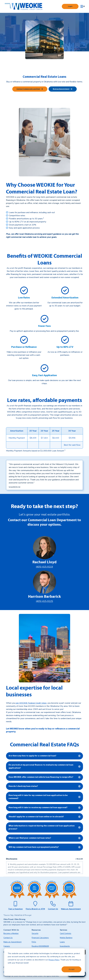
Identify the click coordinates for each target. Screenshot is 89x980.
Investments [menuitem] (65, 946)
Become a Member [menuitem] (11, 933)
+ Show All (79, 859)
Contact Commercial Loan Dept (28, 89)
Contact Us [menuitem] (8, 938)
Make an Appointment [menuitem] (12, 942)
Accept (71, 969)
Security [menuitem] (35, 933)
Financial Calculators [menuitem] (40, 938)
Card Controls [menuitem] (66, 933)
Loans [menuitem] (62, 942)
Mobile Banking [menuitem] (66, 938)
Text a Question (15, 909)
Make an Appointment (71, 909)
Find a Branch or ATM (35, 909)
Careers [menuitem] (7, 946)
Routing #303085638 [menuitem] (40, 946)
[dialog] (44, 962)
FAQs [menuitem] (34, 942)
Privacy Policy (54, 960)
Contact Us (53, 909)
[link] (65, 451)
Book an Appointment (61, 89)
